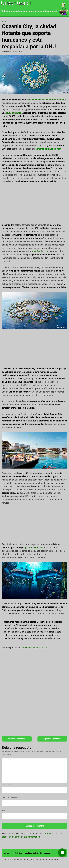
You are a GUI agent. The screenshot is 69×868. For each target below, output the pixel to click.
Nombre (6, 785)
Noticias (6, 22)
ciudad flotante (13, 113)
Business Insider (30, 648)
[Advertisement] (34, 203)
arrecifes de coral (40, 251)
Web (4, 811)
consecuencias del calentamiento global (46, 100)
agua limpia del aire (33, 548)
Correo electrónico (10, 798)
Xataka (44, 648)
